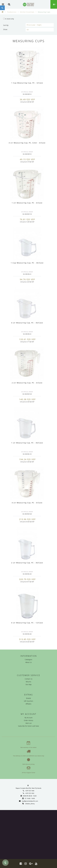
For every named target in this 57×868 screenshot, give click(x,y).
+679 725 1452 (30, 793)
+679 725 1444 (30, 791)
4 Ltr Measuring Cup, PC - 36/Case (27, 323)
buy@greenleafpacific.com (30, 801)
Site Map (28, 684)
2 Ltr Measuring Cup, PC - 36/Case (27, 563)
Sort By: (6, 25)
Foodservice (12, 12)
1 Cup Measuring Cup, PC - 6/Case (27, 83)
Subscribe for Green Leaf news (28, 726)
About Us (29, 662)
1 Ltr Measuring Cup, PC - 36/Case (27, 443)
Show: (5, 29)
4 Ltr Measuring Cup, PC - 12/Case (27, 623)
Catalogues (28, 659)
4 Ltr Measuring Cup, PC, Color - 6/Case (27, 143)
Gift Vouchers (28, 701)
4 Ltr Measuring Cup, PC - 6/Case (27, 503)
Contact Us (29, 679)
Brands (29, 698)
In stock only (9, 19)
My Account (28, 718)
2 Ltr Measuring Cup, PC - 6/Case (27, 383)
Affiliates (28, 704)
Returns (28, 682)
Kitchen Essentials (27, 12)
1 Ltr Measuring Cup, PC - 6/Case (27, 203)
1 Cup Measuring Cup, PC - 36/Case (27, 263)
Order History (28, 720)
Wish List (29, 723)
